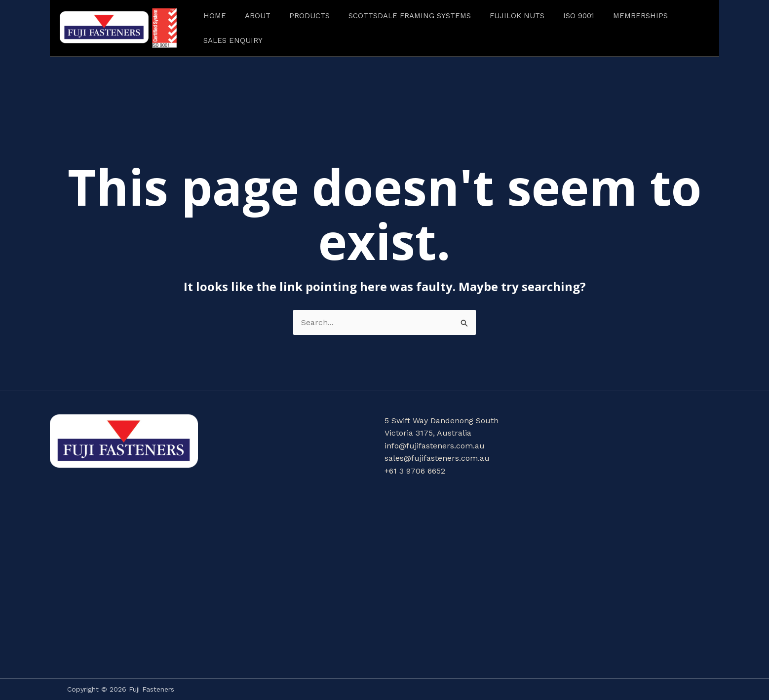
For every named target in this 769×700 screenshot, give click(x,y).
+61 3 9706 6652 (415, 471)
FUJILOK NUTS (517, 16)
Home (215, 16)
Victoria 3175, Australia (428, 433)
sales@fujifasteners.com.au (437, 458)
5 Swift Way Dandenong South (442, 421)
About (258, 16)
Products (309, 16)
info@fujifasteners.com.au (435, 446)
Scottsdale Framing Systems (410, 16)
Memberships (640, 16)
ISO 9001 (579, 16)
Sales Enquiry (233, 40)
